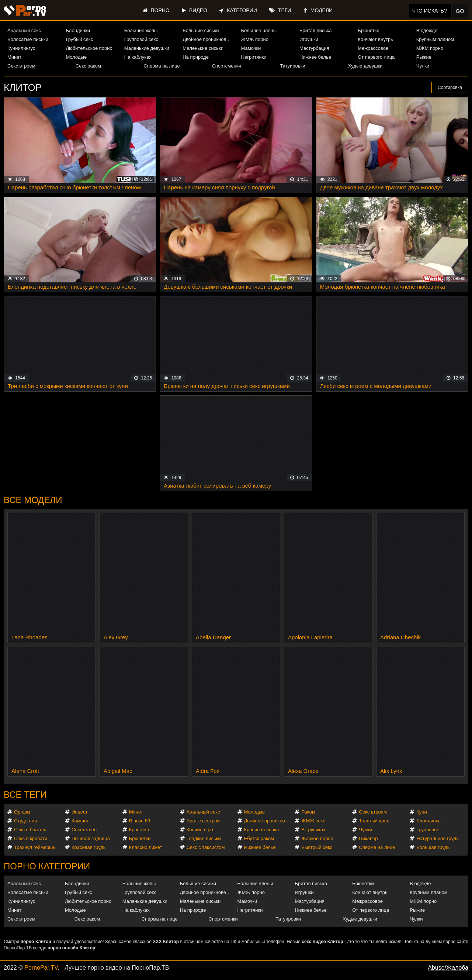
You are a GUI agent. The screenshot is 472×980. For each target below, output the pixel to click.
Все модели (33, 500)
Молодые (76, 57)
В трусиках (313, 830)
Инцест (80, 812)
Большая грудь (433, 847)
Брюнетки (368, 30)
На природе (196, 57)
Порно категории (47, 866)
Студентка (26, 821)
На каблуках (138, 57)
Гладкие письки (204, 838)
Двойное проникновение (209, 39)
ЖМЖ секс (313, 821)
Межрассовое (373, 48)
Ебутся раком (259, 838)
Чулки (423, 66)
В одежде (427, 30)
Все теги (25, 795)
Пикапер (368, 838)
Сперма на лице (162, 66)
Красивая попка (262, 830)
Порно (156, 10)
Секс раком (88, 66)
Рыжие (424, 57)
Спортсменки (226, 66)
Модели (318, 10)
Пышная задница (91, 838)
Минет (14, 57)
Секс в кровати (31, 838)
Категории (238, 10)
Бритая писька (316, 30)
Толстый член (374, 821)
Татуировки (292, 66)
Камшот (80, 821)
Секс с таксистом (206, 847)
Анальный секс (24, 30)
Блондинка (428, 821)
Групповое (428, 830)
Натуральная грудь (438, 838)
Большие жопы (141, 30)
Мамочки (251, 48)
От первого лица (376, 57)
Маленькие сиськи (203, 48)
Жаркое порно (317, 838)
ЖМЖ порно (255, 39)
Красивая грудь (89, 847)
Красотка (139, 830)
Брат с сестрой (203, 821)
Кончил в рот (201, 830)
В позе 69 (140, 821)
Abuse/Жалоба (448, 968)
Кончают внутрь (375, 39)
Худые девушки (365, 66)
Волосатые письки (28, 39)
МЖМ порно (430, 48)
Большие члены (259, 30)
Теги (280, 10)
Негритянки (254, 57)
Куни (422, 812)
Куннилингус (21, 48)
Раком (308, 812)
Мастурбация (314, 48)
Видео (195, 10)
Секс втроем (21, 66)
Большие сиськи (201, 30)
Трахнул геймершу (35, 847)
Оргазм (22, 812)
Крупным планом (435, 39)
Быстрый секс (317, 847)
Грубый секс (79, 39)
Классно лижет (146, 847)
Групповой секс (141, 39)
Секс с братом (30, 830)
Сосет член (84, 830)
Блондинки (78, 30)
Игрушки (309, 39)
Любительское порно (89, 48)
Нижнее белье (315, 57)
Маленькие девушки (147, 48)
